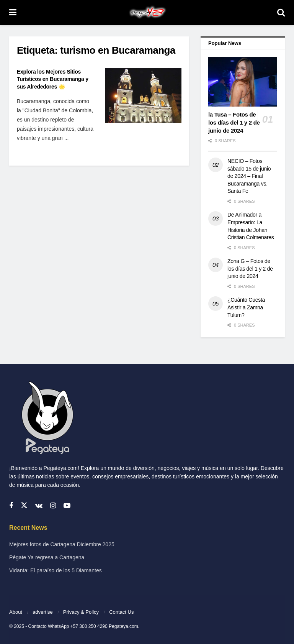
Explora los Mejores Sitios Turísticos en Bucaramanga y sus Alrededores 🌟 (53, 79)
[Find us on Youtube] (67, 506)
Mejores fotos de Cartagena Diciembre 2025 (62, 544)
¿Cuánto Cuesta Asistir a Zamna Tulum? (246, 307)
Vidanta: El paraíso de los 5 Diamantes (56, 570)
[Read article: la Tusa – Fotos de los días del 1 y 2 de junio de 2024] (243, 82)
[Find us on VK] (39, 506)
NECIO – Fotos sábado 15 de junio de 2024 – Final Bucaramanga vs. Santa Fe (249, 176)
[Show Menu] (13, 12)
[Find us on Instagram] (53, 506)
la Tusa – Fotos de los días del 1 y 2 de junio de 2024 (234, 122)
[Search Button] (281, 12)
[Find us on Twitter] (24, 506)
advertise (43, 612)
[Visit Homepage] (147, 13)
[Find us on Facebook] (11, 506)
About (16, 612)
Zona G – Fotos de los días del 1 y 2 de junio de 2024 (250, 269)
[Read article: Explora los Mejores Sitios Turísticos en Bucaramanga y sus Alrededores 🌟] (143, 96)
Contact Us (121, 612)
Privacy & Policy (81, 612)
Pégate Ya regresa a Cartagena (47, 557)
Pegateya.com (123, 626)
